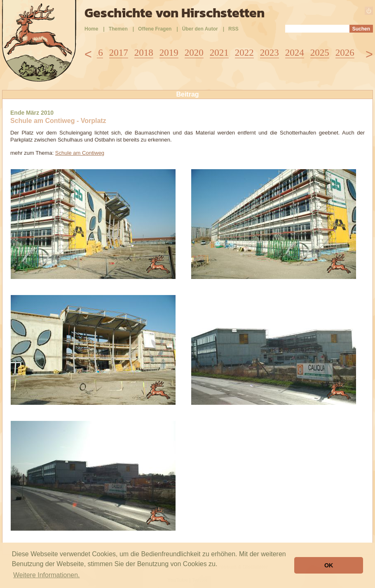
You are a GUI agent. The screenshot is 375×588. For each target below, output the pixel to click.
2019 (169, 53)
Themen (118, 29)
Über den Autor (200, 29)
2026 (345, 53)
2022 (244, 53)
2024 (295, 53)
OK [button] (329, 565)
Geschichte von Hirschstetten (175, 13)
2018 (144, 53)
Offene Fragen (155, 29)
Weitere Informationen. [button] (47, 575)
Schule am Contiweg (80, 153)
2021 (219, 53)
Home (91, 29)
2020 (194, 53)
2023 (270, 53)
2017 (119, 53)
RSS (233, 29)
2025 (320, 53)
